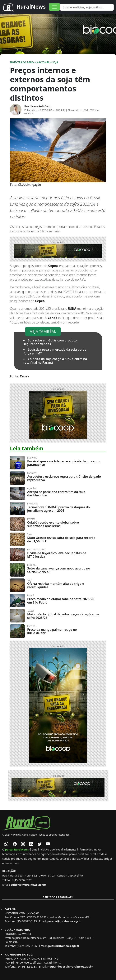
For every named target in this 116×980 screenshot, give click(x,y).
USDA (72, 309)
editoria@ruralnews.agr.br (28, 885)
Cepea (53, 266)
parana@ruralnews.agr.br (65, 921)
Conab (53, 318)
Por (38, 106)
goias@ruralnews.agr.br (63, 946)
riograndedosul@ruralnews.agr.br (70, 967)
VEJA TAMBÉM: (43, 331)
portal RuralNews (17, 849)
